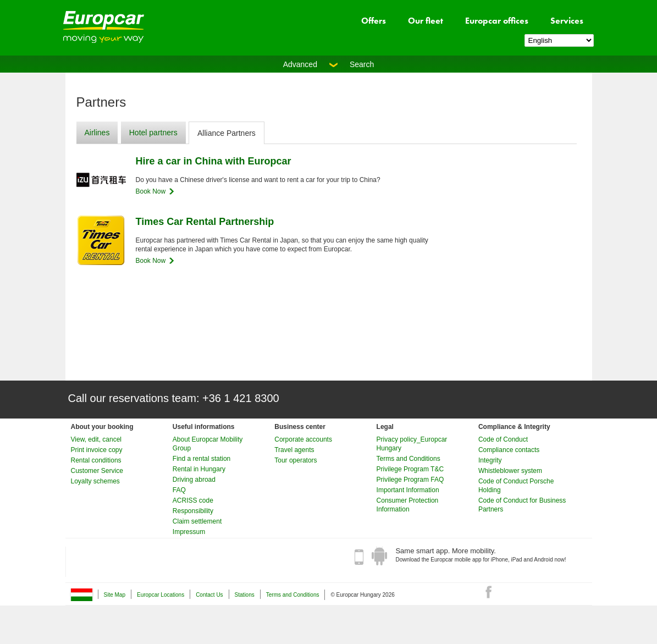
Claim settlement (197, 521)
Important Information (408, 490)
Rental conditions (96, 460)
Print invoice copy (97, 450)
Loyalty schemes (95, 481)
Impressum (189, 532)
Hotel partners (153, 133)
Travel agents (294, 450)
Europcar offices (497, 21)
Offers (374, 21)
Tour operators (296, 460)
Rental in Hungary (199, 469)
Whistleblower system (510, 471)
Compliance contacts (509, 450)
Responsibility (193, 511)
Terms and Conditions (408, 459)
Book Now (151, 191)
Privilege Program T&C (410, 469)
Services (567, 21)
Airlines (97, 133)
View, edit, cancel (96, 439)
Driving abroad (194, 480)
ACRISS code (193, 500)
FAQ (179, 490)
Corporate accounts (303, 439)
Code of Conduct (503, 439)
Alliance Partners (227, 133)
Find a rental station (201, 459)
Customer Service (97, 471)
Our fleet (426, 21)
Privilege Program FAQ (410, 480)
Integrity (490, 460)
